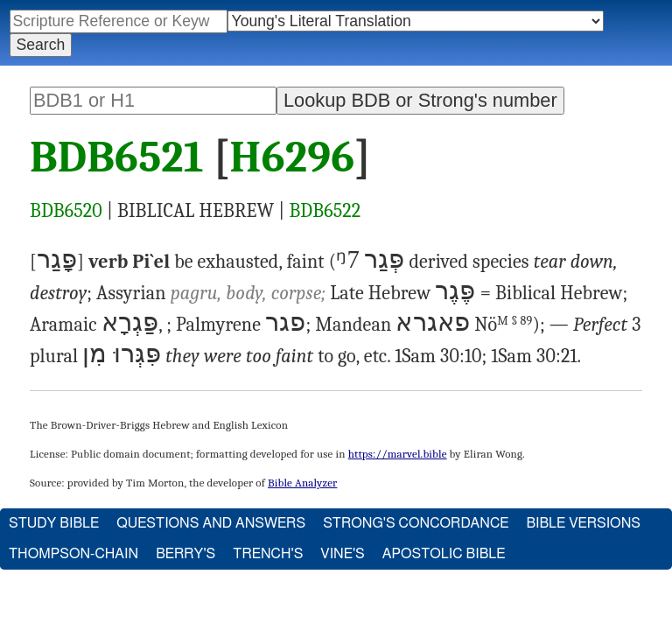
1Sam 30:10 (438, 356)
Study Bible (54, 523)
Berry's (185, 554)
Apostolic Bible (444, 554)
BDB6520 (66, 211)
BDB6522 (325, 211)
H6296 (293, 157)
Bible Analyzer (302, 483)
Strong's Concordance (416, 523)
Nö (503, 325)
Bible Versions (583, 523)
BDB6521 (117, 157)
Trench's (268, 554)
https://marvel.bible (398, 454)
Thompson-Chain (73, 554)
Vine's (342, 554)
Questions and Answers (211, 523)
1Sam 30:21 (534, 356)
